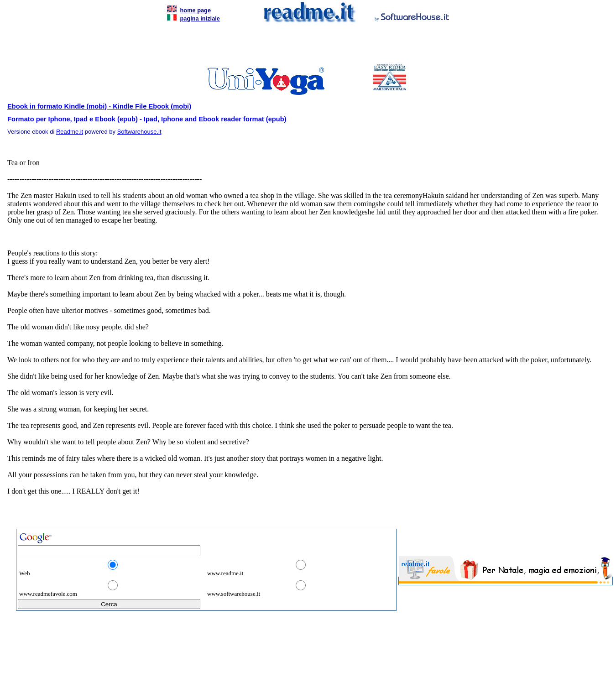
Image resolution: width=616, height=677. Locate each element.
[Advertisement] (306, 46)
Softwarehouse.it (139, 132)
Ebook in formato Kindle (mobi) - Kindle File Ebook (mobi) (99, 106)
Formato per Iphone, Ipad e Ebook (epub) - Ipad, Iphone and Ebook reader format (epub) (147, 119)
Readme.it (70, 132)
